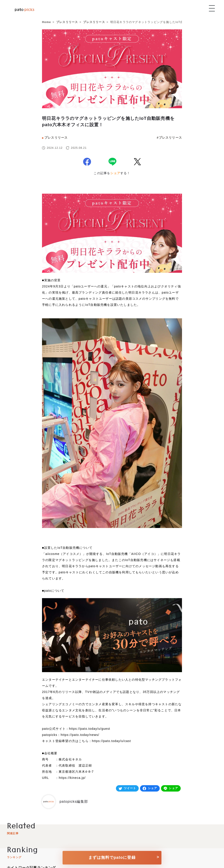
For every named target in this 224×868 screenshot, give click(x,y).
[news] (112, 88)
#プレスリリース (169, 138)
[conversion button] (112, 856)
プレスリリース (56, 138)
